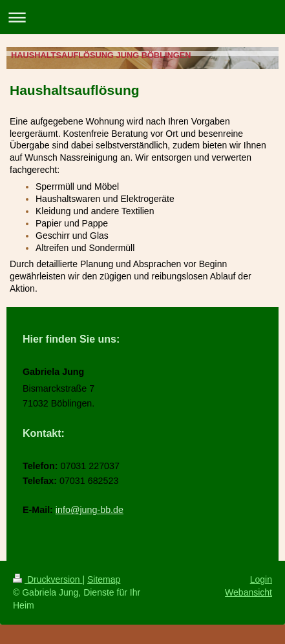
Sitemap (104, 579)
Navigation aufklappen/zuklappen (142, 17)
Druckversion (48, 579)
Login (261, 579)
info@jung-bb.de (90, 510)
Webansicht (248, 592)
